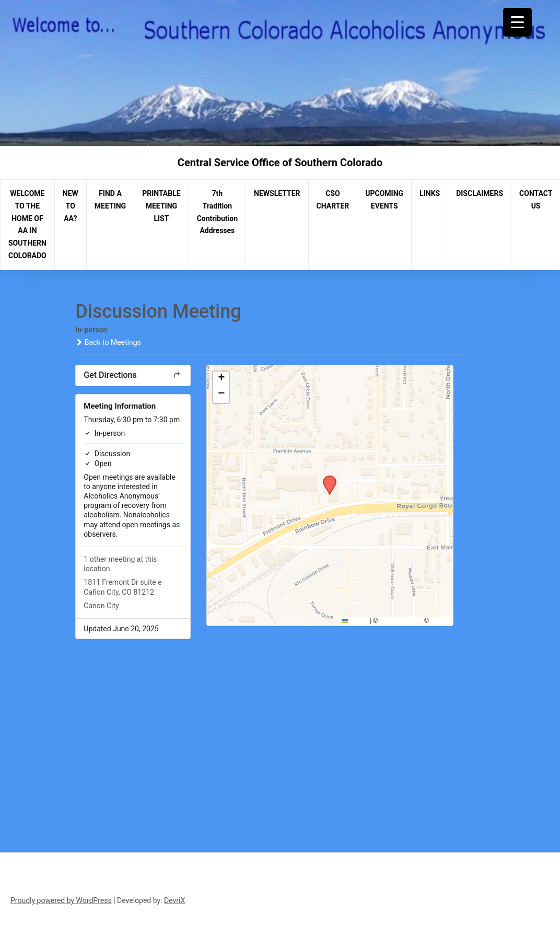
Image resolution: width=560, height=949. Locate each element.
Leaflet (355, 621)
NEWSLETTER (277, 193)
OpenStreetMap (401, 621)
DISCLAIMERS (480, 193)
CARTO (440, 621)
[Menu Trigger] (517, 22)
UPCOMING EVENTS (384, 200)
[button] (326, 479)
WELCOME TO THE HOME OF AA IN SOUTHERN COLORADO (27, 224)
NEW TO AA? (71, 206)
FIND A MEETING (110, 200)
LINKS (430, 193)
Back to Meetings (108, 342)
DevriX (174, 900)
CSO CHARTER (333, 200)
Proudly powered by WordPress (61, 900)
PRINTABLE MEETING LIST (161, 206)
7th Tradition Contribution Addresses (217, 212)
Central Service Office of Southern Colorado (280, 163)
